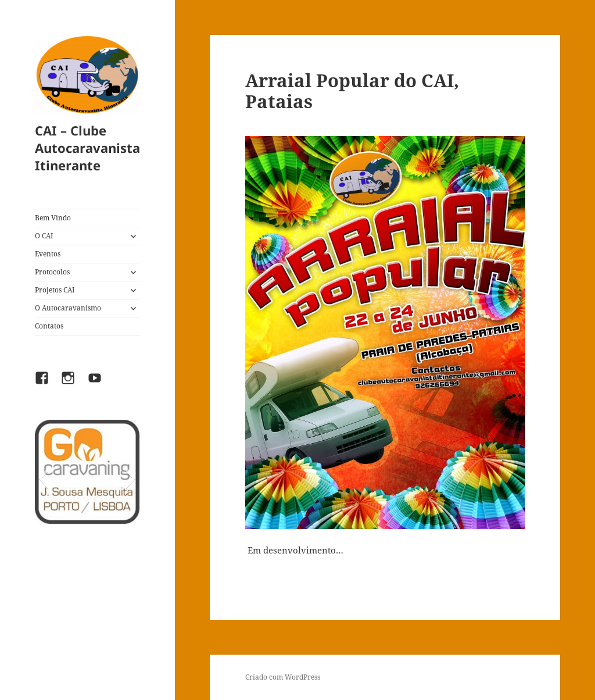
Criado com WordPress (283, 677)
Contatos (49, 326)
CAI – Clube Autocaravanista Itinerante (87, 148)
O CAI (44, 236)
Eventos (48, 254)
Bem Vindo (53, 218)
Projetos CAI (55, 290)
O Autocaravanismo (68, 308)
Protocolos (52, 272)
